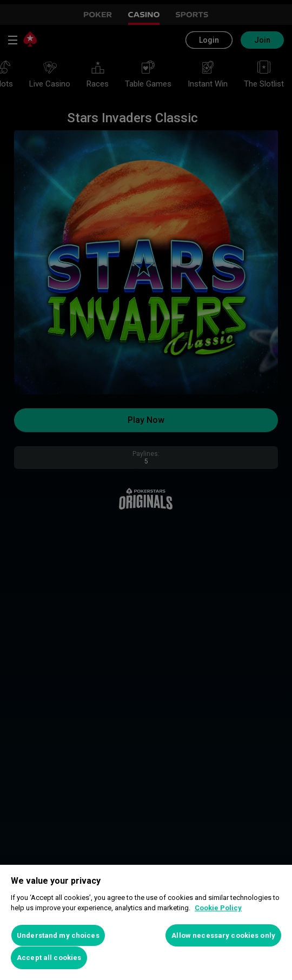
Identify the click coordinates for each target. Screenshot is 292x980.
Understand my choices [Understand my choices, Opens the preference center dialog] (58, 935)
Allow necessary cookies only (223, 935)
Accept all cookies (49, 958)
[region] (146, 922)
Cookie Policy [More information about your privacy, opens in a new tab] (218, 908)
